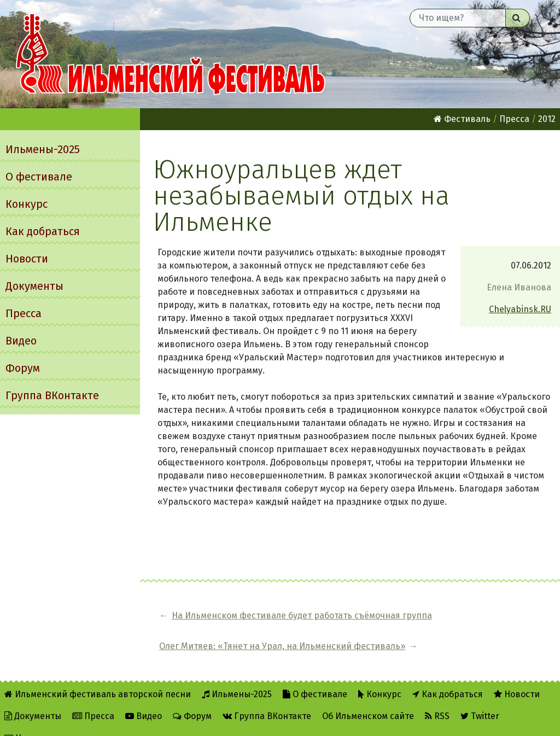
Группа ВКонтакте (52, 395)
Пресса (24, 313)
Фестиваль (462, 119)
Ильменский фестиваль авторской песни (171, 54)
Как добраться (43, 231)
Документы (34, 286)
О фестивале (39, 177)
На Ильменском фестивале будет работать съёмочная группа (242, 622)
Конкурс (27, 204)
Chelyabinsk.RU (520, 309)
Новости (27, 259)
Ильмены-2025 (43, 149)
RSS (437, 699)
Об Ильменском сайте (368, 699)
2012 (547, 119)
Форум (23, 368)
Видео (21, 341)
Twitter (480, 699)
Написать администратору (66, 720)
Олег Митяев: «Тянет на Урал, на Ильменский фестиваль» (483, 622)
